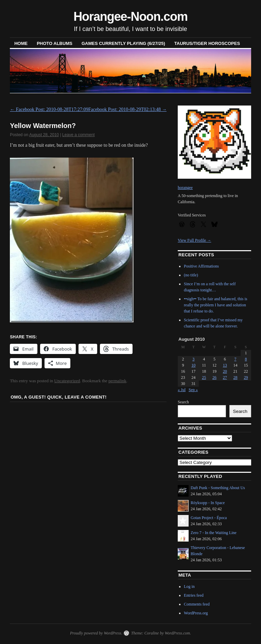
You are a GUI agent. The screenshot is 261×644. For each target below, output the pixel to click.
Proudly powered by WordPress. (96, 633)
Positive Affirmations (201, 266)
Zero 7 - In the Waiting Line (214, 533)
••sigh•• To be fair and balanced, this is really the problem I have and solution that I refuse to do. (215, 305)
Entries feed (194, 595)
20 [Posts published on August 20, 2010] (225, 371)
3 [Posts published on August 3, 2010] (193, 359)
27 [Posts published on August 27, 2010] (225, 377)
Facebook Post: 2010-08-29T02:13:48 (128, 109)
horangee (185, 188)
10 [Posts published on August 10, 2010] (193, 365)
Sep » (193, 390)
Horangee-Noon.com (130, 17)
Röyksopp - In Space (208, 503)
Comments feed (197, 604)
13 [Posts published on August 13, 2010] (225, 365)
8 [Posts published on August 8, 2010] (246, 359)
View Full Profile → (194, 240)
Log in (189, 586)
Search (183, 402)
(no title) (191, 275)
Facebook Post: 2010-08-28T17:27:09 (49, 109)
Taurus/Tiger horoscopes (207, 43)
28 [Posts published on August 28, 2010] (236, 377)
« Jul (182, 390)
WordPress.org (196, 613)
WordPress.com (177, 633)
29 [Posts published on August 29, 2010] (246, 377)
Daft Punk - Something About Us (218, 488)
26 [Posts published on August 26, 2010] (214, 377)
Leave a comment (78, 135)
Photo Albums (55, 43)
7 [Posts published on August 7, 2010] (236, 359)
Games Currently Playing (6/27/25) (123, 43)
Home (21, 43)
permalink (117, 381)
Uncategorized (67, 381)
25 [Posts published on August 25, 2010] (204, 377)
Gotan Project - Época (209, 518)
